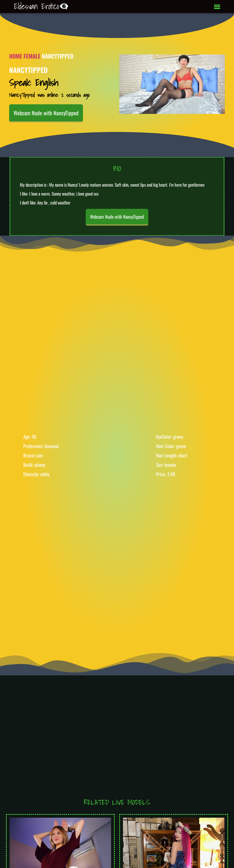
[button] (217, 7)
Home (16, 56)
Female (32, 56)
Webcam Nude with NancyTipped (46, 113)
